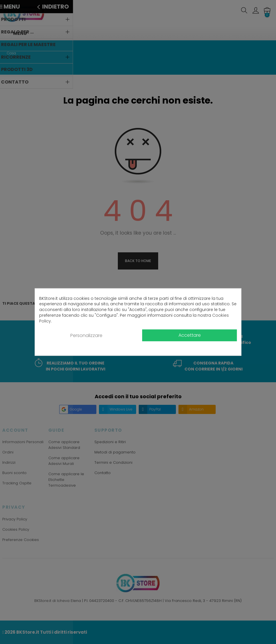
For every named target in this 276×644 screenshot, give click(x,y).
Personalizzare (86, 335)
